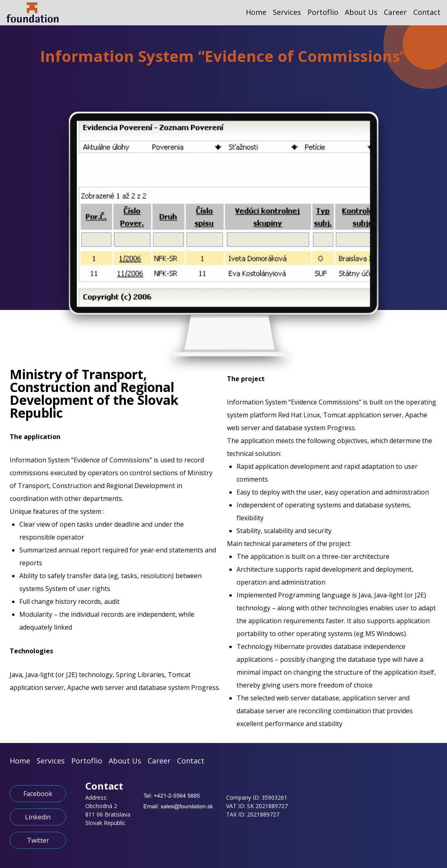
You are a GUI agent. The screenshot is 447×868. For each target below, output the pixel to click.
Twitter (38, 840)
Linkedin (38, 817)
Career (395, 12)
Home (256, 12)
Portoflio (323, 12)
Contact (427, 12)
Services (287, 12)
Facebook (38, 794)
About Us (361, 12)
